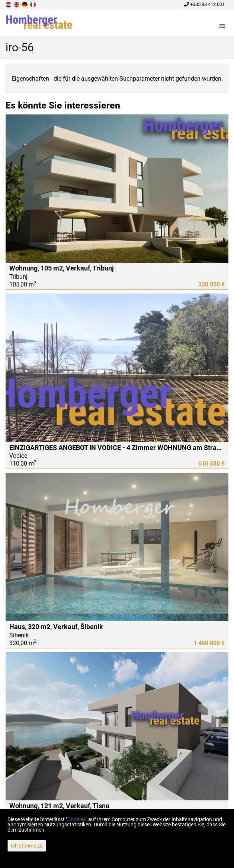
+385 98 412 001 (204, 4)
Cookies (76, 819)
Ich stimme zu (27, 846)
